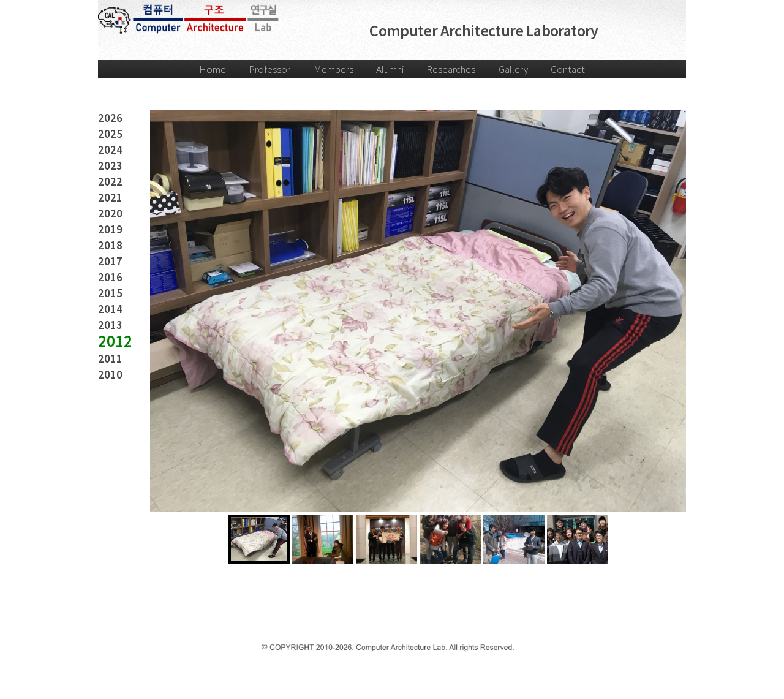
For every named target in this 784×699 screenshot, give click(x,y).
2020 (110, 213)
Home (213, 69)
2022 (110, 182)
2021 (110, 198)
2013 (110, 325)
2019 (110, 229)
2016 (110, 277)
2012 (115, 341)
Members (334, 69)
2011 (110, 359)
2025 (110, 134)
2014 (110, 309)
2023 (110, 166)
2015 (110, 293)
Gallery (513, 69)
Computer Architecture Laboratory (484, 30)
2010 (110, 375)
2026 (110, 118)
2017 (110, 261)
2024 (110, 150)
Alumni (390, 69)
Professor (269, 69)
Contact (568, 69)
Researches (451, 69)
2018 (110, 245)
